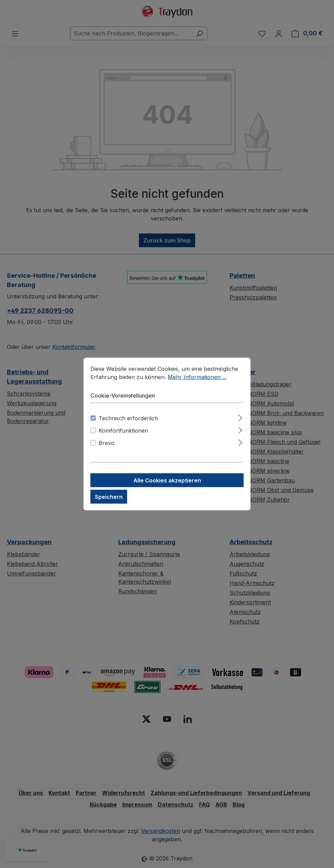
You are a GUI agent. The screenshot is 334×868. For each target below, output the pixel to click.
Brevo (107, 443)
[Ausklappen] (240, 417)
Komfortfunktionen (123, 431)
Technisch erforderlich (128, 418)
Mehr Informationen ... (197, 377)
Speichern (109, 497)
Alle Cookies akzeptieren (167, 480)
